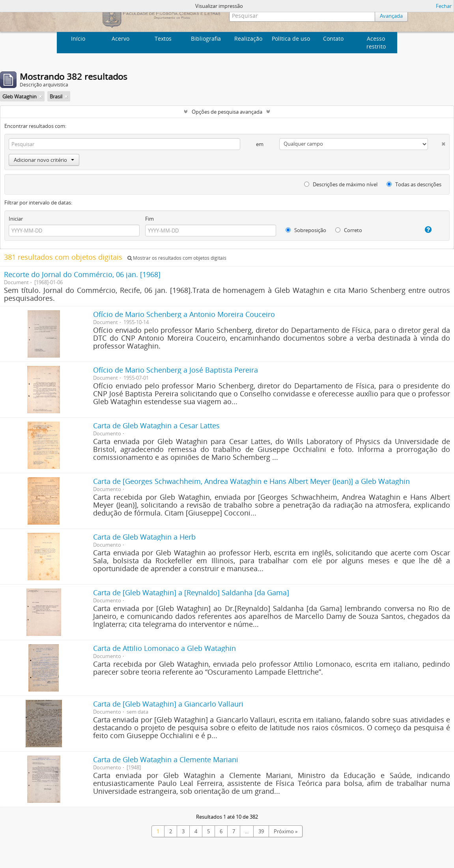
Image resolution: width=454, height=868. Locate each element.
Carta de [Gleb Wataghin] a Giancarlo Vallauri (168, 704)
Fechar (444, 6)
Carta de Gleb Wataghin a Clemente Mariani (166, 759)
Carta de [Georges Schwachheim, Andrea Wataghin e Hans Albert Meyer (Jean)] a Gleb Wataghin (251, 481)
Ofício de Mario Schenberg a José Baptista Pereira (176, 370)
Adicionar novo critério (44, 160)
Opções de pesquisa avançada (227, 112)
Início (78, 38)
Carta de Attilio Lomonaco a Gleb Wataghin (164, 648)
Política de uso (291, 38)
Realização (248, 38)
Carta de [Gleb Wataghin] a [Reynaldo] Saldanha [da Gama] (191, 592)
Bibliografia (206, 38)
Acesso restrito (376, 42)
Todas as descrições (414, 184)
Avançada (391, 16)
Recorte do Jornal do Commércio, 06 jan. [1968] (82, 274)
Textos (163, 38)
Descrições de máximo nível (341, 184)
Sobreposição (306, 230)
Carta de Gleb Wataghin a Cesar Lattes (156, 426)
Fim (149, 219)
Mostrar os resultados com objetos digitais (177, 258)
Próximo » (286, 831)
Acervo (121, 38)
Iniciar (16, 219)
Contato (333, 38)
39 (261, 831)
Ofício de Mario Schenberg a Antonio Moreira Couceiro (184, 314)
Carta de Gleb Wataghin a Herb (144, 537)
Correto (349, 230)
